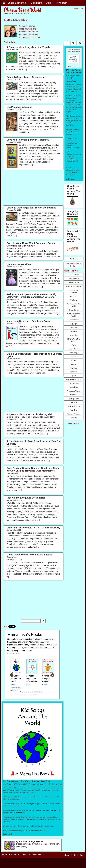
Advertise (25, 855)
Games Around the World (74, 305)
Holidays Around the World (74, 315)
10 (38, 692)
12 (42, 692)
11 (40, 692)
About (5, 855)
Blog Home (74, 259)
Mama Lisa (74, 335)
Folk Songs (74, 300)
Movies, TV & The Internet (74, 340)
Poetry (74, 364)
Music (74, 345)
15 (25, 695)
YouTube (74, 418)
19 (32, 695)
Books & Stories (74, 279)
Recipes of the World (74, 379)
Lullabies (74, 331)
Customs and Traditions (74, 291)
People (74, 357)
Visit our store (13, 654)
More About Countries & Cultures (74, 265)
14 (23, 695)
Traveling (74, 410)
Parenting (74, 353)
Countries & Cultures (74, 286)
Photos (74, 360)
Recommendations (74, 383)
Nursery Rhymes (74, 349)
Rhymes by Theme (74, 391)
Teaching (74, 402)
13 (21, 695)
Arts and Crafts (74, 275)
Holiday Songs (74, 310)
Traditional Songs (74, 406)
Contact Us (14, 855)
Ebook (13, 685)
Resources (37, 855)
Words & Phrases (74, 414)
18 (30, 695)
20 (34, 695)
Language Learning (74, 320)
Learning (74, 328)
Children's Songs (74, 283)
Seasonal (74, 395)
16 (27, 695)
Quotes (74, 376)
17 (28, 695)
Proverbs (74, 368)
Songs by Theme (74, 399)
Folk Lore (74, 296)
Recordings (74, 387)
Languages (74, 324)
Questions (74, 372)
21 (36, 695)
